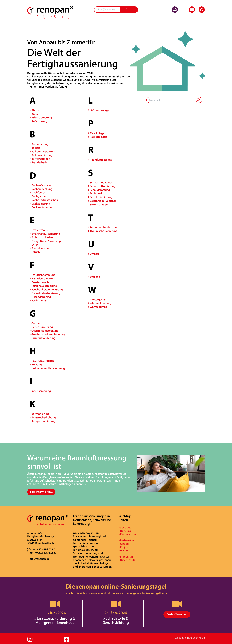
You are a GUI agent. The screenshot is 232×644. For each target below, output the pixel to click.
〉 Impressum (126, 557)
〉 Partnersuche (127, 534)
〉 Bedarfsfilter (127, 541)
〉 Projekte (124, 547)
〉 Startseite (125, 528)
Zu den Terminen (177, 614)
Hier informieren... (41, 492)
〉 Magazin (124, 551)
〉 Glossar (124, 544)
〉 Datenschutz (127, 560)
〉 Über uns (125, 531)
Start (129, 10)
